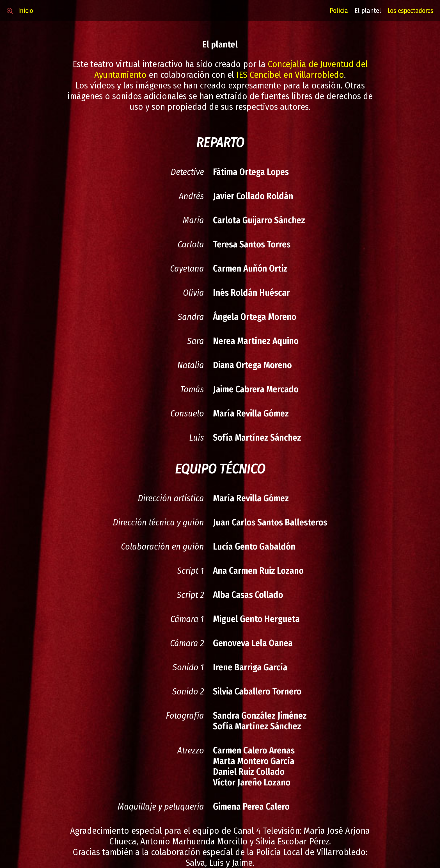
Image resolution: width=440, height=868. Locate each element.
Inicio (20, 11)
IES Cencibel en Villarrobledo (290, 75)
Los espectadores (410, 11)
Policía (339, 11)
